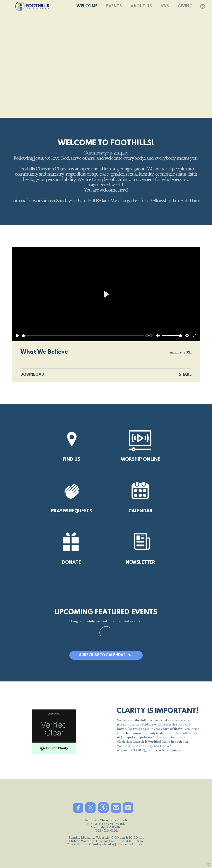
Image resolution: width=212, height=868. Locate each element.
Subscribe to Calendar (106, 655)
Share (185, 375)
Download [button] (32, 375)
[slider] (83, 336)
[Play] (17, 336)
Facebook (117, 841)
